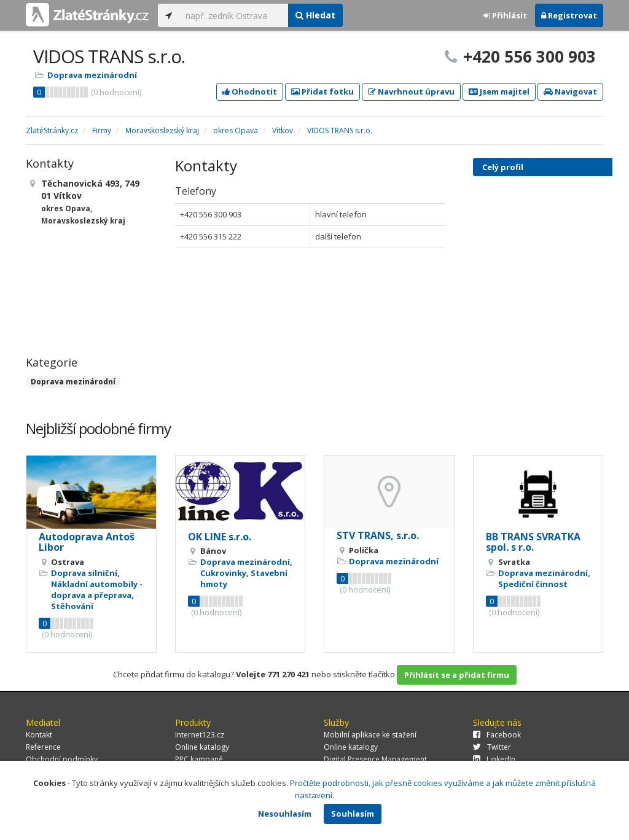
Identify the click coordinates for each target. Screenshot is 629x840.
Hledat (315, 15)
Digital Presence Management (375, 759)
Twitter (492, 747)
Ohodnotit (250, 91)
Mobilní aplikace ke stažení (370, 735)
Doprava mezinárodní (92, 75)
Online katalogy (202, 747)
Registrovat (569, 15)
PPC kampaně (199, 759)
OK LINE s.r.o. (220, 537)
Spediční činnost (533, 584)
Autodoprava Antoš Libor (87, 542)
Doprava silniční (84, 573)
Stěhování (72, 606)
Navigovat (570, 91)
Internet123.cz (200, 735)
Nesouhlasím (285, 814)
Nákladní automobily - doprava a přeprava (97, 589)
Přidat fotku (322, 91)
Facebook (497, 735)
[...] (234, 15)
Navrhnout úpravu (411, 91)
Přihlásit (505, 15)
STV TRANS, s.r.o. (378, 535)
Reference (43, 747)
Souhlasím (353, 814)
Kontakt (39, 735)
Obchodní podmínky (62, 759)
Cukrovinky (223, 573)
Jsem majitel (499, 91)
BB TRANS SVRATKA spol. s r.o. (533, 542)
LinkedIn (494, 759)
